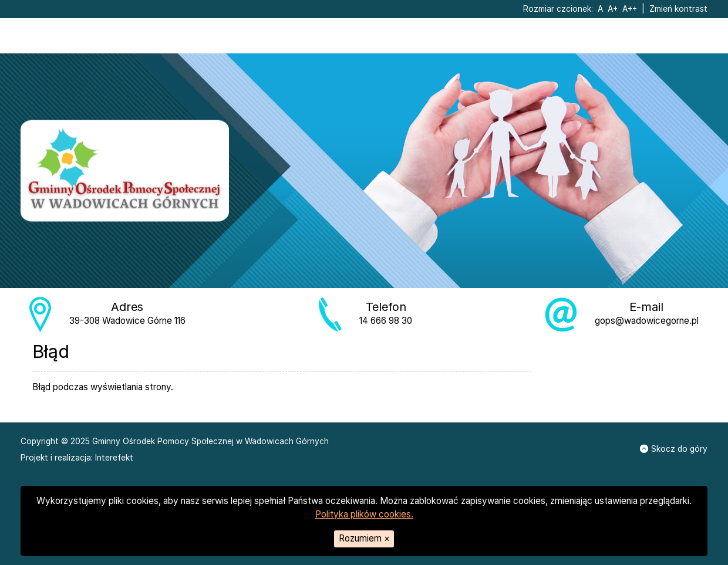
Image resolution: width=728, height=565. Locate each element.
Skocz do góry (674, 449)
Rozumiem (364, 538)
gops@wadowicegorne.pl (647, 321)
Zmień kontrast (678, 9)
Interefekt (114, 458)
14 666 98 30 (386, 321)
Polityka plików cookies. (364, 514)
